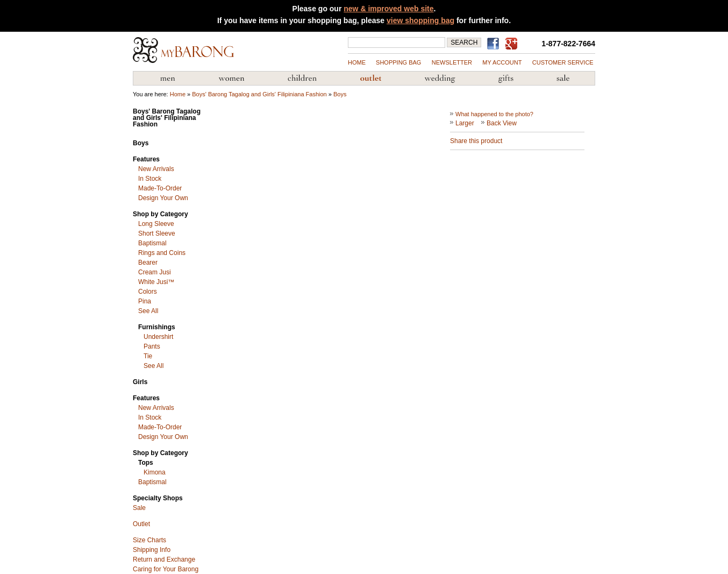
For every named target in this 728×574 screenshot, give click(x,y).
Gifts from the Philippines (506, 79)
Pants (152, 346)
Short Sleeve (157, 233)
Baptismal (152, 243)
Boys (340, 94)
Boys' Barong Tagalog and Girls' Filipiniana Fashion (259, 94)
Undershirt (158, 337)
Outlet (141, 524)
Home (357, 62)
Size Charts (149, 540)
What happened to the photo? (494, 114)
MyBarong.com (183, 50)
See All (148, 311)
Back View (502, 123)
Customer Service (563, 62)
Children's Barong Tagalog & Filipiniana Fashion (302, 79)
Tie (148, 356)
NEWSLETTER (452, 62)
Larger (465, 123)
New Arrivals (156, 169)
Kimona (155, 472)
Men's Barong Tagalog (168, 79)
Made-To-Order (160, 188)
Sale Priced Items (563, 79)
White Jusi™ (156, 282)
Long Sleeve (156, 224)
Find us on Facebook (495, 44)
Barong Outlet (370, 79)
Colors (148, 292)
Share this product (476, 141)
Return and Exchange (164, 559)
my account (502, 62)
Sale (139, 508)
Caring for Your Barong (166, 569)
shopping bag (398, 62)
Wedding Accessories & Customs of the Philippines (440, 79)
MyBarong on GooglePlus (513, 44)
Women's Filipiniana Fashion (231, 79)
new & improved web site (388, 9)
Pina (145, 301)
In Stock (150, 179)
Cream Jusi (155, 272)
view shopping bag (420, 20)
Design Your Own (163, 198)
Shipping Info (152, 550)
